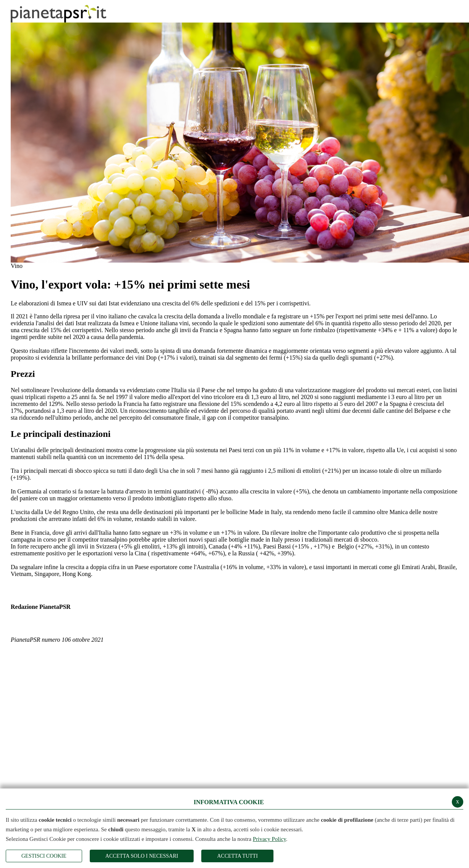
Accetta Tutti (237, 856)
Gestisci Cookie (44, 856)
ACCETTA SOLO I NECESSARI (142, 856)
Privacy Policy (269, 839)
